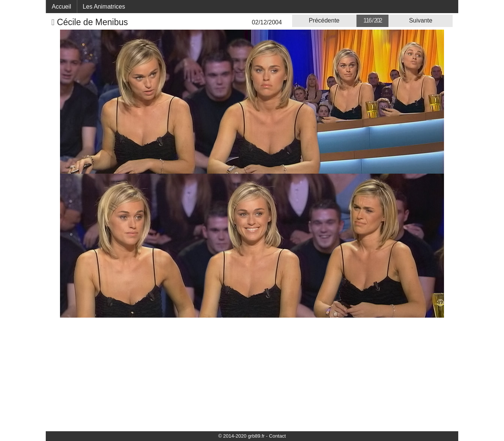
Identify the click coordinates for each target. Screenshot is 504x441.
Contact (277, 436)
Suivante (421, 20)
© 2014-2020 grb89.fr (241, 436)
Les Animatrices (104, 7)
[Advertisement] (252, 374)
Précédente (324, 20)
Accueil (61, 7)
